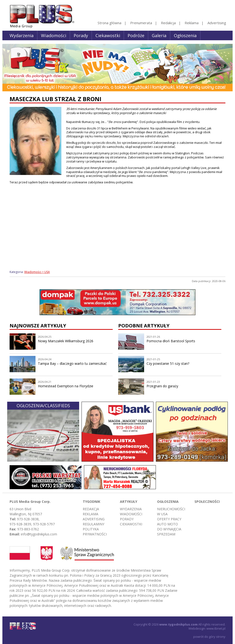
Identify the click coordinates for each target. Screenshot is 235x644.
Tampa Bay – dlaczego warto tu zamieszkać (72, 363)
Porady (81, 35)
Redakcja (168, 23)
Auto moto (167, 524)
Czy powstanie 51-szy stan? (168, 363)
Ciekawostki (108, 35)
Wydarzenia (22, 35)
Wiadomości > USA (37, 272)
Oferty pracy (169, 519)
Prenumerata (141, 23)
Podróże (136, 35)
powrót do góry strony (209, 637)
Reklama (192, 23)
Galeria (159, 35)
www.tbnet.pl (216, 628)
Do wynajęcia (169, 529)
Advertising (217, 23)
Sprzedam (166, 534)
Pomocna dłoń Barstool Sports (171, 341)
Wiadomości (54, 35)
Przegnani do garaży (162, 386)
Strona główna (109, 23)
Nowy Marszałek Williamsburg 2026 (66, 341)
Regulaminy (94, 524)
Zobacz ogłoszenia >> (26, 458)
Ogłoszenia (185, 35)
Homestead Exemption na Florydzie (66, 386)
